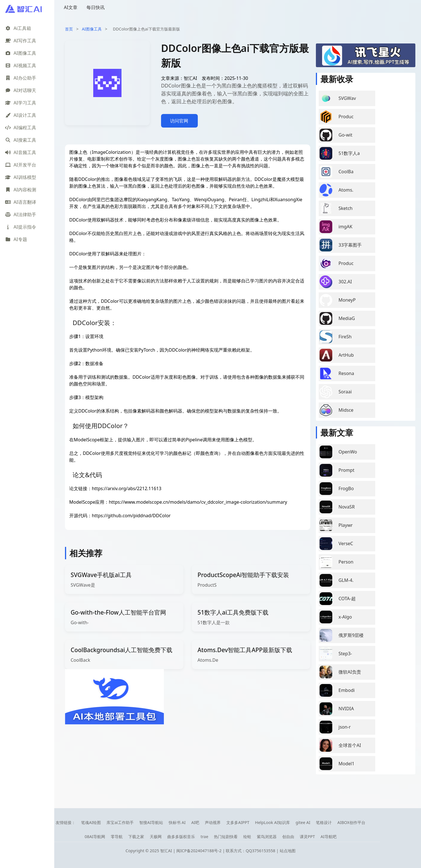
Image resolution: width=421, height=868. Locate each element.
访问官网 (179, 121)
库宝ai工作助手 (120, 822)
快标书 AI (177, 822)
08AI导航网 (95, 837)
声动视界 (213, 822)
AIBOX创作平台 (351, 822)
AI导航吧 (328, 837)
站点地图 (288, 851)
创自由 (288, 837)
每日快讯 (96, 7)
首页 (69, 29)
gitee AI (303, 822)
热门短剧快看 (226, 837)
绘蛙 (247, 837)
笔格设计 (324, 822)
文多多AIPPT (238, 822)
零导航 (117, 837)
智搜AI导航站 (151, 822)
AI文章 (71, 7)
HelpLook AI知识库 (272, 822)
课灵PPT (307, 837)
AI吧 (195, 822)
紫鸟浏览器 (267, 837)
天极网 (156, 837)
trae (204, 837)
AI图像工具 (92, 29)
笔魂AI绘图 (91, 822)
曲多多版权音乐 (181, 837)
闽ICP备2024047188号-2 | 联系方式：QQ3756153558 (226, 851)
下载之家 (136, 837)
